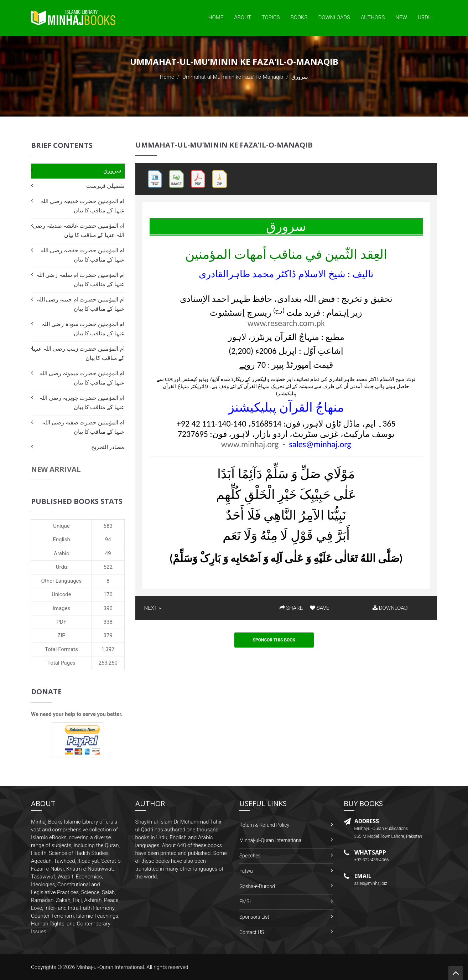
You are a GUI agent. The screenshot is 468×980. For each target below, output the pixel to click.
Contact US (252, 932)
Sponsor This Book (274, 640)
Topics (271, 17)
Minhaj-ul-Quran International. (111, 967)
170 (108, 594)
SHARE (291, 608)
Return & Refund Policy (264, 825)
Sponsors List (254, 917)
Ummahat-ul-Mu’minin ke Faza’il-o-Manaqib (233, 77)
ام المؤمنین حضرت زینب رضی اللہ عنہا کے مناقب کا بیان (78, 353)
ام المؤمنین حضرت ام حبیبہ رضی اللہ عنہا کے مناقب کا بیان (81, 304)
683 (108, 526)
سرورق (112, 171)
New (401, 17)
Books (299, 17)
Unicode (61, 594)
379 (108, 635)
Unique (61, 526)
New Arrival (56, 469)
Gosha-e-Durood (257, 886)
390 (108, 608)
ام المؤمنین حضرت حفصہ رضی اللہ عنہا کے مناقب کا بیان (82, 255)
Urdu (425, 17)
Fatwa (246, 871)
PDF (62, 622)
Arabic (61, 553)
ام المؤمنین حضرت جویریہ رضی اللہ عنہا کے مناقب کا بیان (82, 403)
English (61, 540)
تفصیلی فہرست (105, 186)
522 (108, 567)
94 (108, 540)
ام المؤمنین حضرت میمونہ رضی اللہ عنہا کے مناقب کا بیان (82, 378)
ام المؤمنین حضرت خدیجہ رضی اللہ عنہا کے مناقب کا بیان (82, 206)
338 (108, 622)
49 (108, 553)
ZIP (61, 635)
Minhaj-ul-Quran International (271, 840)
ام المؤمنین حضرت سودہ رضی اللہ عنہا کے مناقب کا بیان (83, 329)
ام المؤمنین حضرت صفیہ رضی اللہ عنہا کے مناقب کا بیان (83, 427)
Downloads (334, 17)
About (243, 17)
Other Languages (62, 581)
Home (216, 17)
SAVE (319, 608)
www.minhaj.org (250, 444)
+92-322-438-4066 (372, 860)
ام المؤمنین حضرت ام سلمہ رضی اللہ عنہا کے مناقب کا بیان (80, 280)
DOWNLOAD (390, 608)
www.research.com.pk (286, 323)
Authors (373, 17)
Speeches (250, 856)
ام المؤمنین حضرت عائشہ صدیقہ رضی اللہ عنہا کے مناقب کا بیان (79, 230)
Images (62, 608)
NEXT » (153, 608)
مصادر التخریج (108, 447)
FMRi (245, 902)
